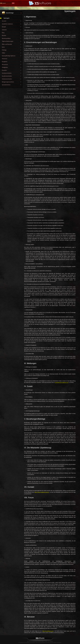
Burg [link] (3, 33)
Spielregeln (7, 18)
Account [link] (4, 21)
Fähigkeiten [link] (5, 67)
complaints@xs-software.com (62, 383)
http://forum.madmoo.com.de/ (42, 492)
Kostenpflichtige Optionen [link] (9, 56)
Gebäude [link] (4, 30)
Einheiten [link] (4, 70)
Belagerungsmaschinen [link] (8, 82)
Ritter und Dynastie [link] (7, 44)
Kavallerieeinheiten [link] (7, 76)
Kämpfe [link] (4, 27)
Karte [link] (3, 47)
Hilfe (40, 3)
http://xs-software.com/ (48, 631)
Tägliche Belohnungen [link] (8, 41)
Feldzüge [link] (4, 50)
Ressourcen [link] (5, 64)
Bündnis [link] (4, 35)
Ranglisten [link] (5, 62)
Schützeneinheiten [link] (7, 73)
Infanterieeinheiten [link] (7, 79)
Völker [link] (4, 53)
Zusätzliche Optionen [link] (7, 24)
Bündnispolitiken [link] (6, 38)
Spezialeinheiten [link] (6, 85)
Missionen (5, 59)
